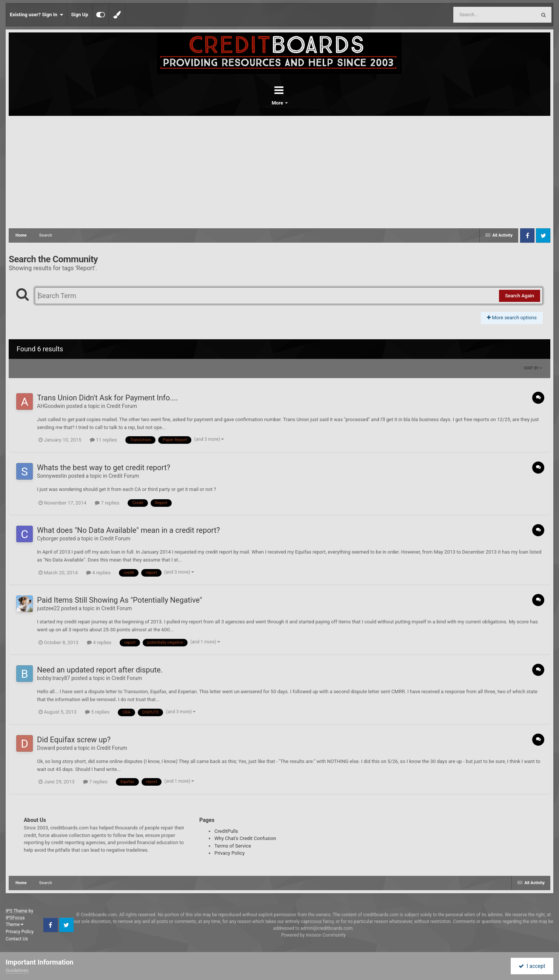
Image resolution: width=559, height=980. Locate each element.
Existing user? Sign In (36, 15)
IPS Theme (17, 911)
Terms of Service (233, 846)
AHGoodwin (51, 406)
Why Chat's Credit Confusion (245, 838)
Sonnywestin (52, 476)
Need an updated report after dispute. (100, 670)
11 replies (103, 440)
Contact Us (17, 939)
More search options (512, 318)
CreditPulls (226, 831)
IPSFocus (15, 918)
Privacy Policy (229, 853)
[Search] (476, 15)
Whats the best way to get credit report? (104, 468)
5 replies (97, 712)
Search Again (520, 296)
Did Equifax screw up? (74, 740)
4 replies (98, 573)
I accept (532, 966)
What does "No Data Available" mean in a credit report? (129, 530)
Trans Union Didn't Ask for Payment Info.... (107, 398)
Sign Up (79, 15)
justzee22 (48, 608)
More (299, 103)
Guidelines (17, 970)
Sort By (533, 368)
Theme (15, 925)
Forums (259, 103)
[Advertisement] (280, 172)
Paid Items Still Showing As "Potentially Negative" (119, 600)
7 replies (107, 503)
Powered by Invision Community (313, 935)
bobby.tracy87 (53, 678)
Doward (46, 748)
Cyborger (48, 538)
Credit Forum (122, 406)
